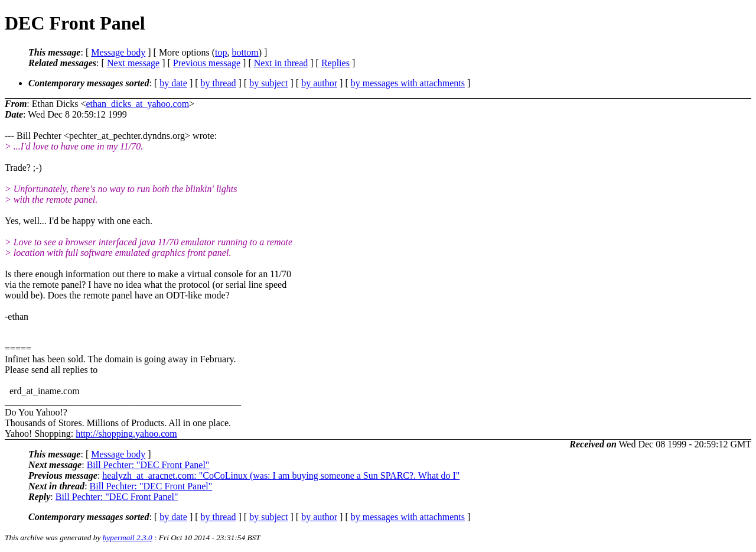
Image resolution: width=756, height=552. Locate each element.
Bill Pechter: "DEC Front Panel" (148, 465)
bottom (245, 52)
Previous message (207, 63)
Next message (133, 63)
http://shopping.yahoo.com (126, 434)
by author (319, 83)
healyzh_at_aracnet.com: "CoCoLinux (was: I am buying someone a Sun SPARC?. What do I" (281, 475)
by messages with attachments (408, 83)
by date (173, 83)
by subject (268, 83)
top (221, 52)
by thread (219, 83)
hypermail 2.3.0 (128, 538)
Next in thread (281, 63)
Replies (335, 63)
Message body (118, 52)
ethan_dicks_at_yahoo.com (137, 104)
